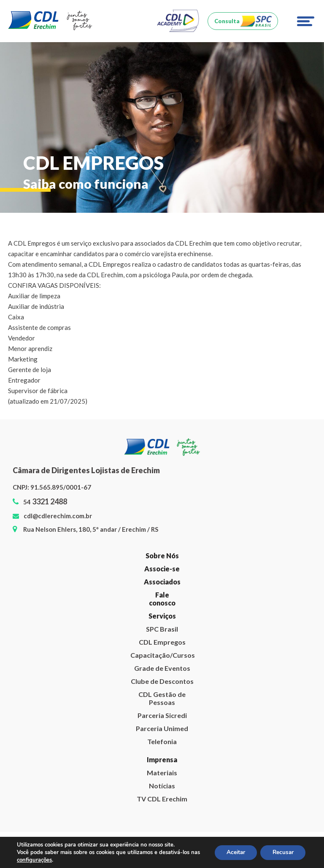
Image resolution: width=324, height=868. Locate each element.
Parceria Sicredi (162, 715)
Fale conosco (162, 599)
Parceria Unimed (162, 728)
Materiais (162, 773)
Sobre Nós (162, 556)
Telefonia (162, 741)
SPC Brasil (162, 629)
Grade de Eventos (162, 668)
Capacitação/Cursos (162, 655)
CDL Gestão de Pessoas (162, 698)
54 (45, 502)
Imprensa (162, 759)
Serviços (162, 616)
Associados (162, 582)
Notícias (162, 786)
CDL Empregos (162, 642)
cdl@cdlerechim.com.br (58, 516)
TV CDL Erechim (162, 799)
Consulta (227, 21)
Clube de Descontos (162, 681)
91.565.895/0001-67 (61, 487)
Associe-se (162, 569)
